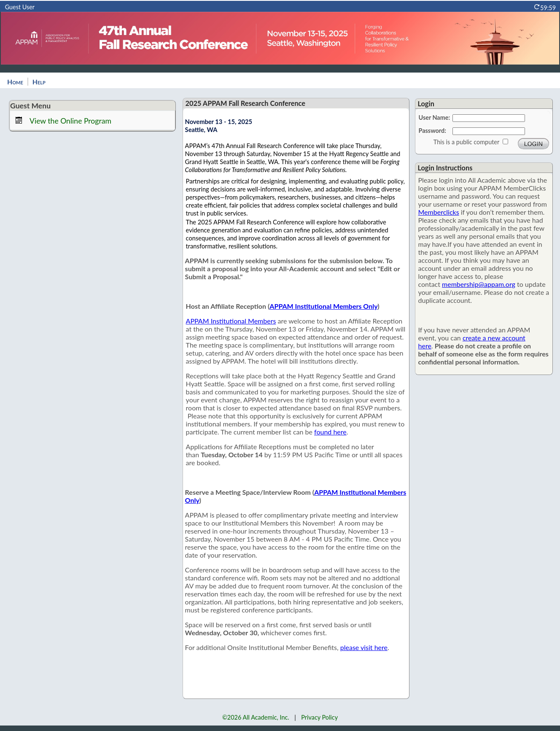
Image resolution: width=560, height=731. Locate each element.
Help (39, 82)
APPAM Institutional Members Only (323, 306)
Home (15, 82)
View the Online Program (70, 121)
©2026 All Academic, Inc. (256, 717)
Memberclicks (439, 212)
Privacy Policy (319, 717)
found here (330, 432)
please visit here (364, 647)
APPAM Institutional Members (231, 321)
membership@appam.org (479, 284)
